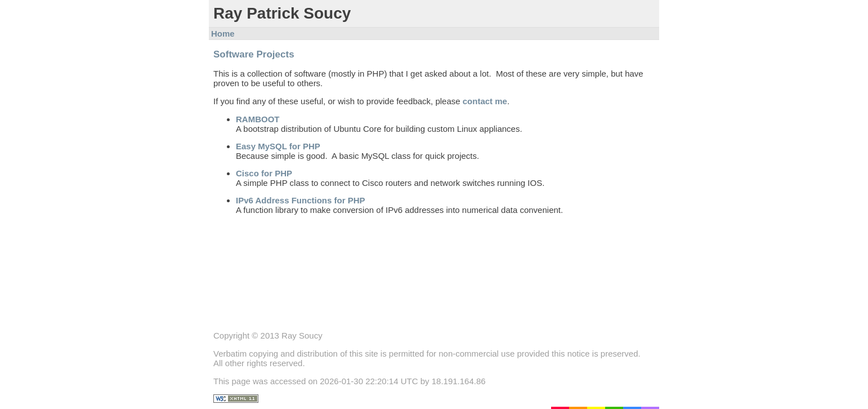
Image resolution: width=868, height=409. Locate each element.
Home (223, 34)
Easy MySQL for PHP (278, 146)
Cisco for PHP (264, 173)
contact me (485, 101)
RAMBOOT (258, 119)
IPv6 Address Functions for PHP (301, 200)
